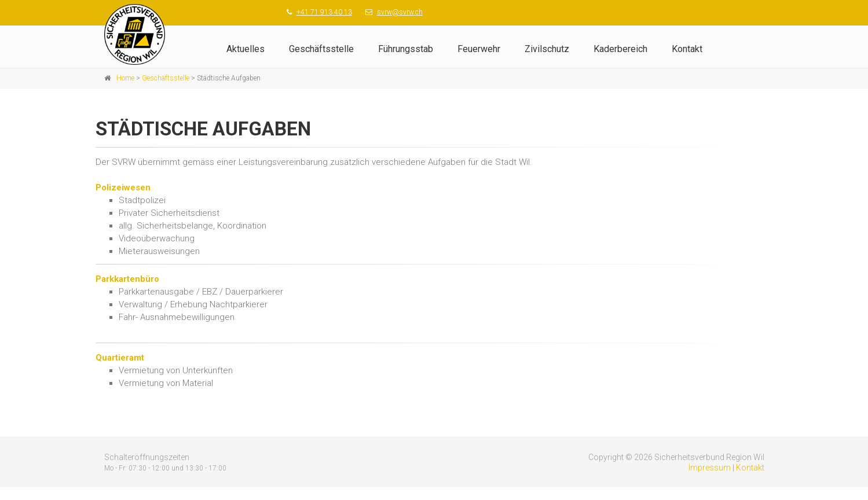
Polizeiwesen (123, 187)
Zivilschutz (547, 49)
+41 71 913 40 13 (324, 12)
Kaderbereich (620, 49)
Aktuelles (246, 49)
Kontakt (687, 49)
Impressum (710, 468)
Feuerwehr (479, 49)
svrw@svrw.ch (400, 12)
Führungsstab (406, 49)
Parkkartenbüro (127, 279)
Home (125, 78)
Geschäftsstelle (321, 49)
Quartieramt (120, 358)
